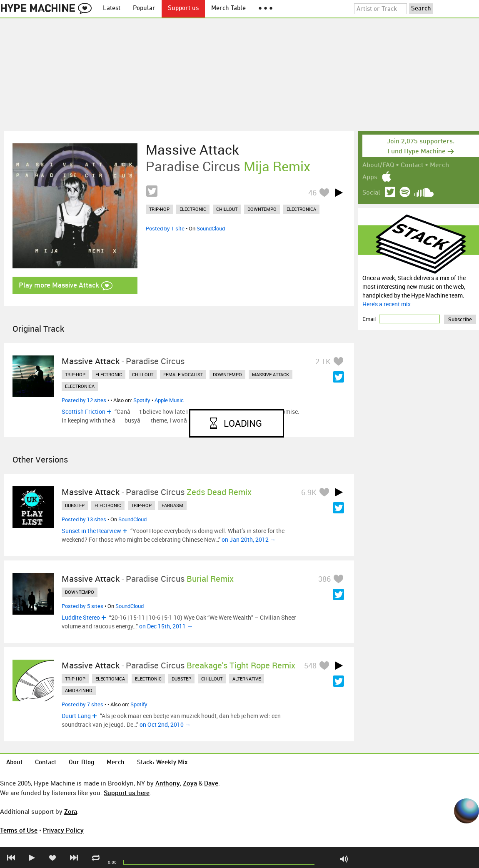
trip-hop (159, 209)
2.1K (323, 361)
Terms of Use (19, 830)
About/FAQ (378, 165)
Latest (112, 9)
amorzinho (79, 690)
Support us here (127, 793)
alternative (247, 679)
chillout (227, 209)
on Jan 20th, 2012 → (249, 539)
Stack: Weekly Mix (162, 763)
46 (312, 193)
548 (310, 665)
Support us (183, 9)
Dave (211, 783)
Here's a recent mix (387, 304)
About (14, 763)
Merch (439, 165)
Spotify (142, 400)
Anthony (168, 783)
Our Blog (81, 763)
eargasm (172, 505)
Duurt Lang (76, 716)
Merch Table (228, 9)
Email (370, 319)
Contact (412, 165)
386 (324, 579)
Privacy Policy (63, 830)
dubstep (75, 505)
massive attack (271, 374)
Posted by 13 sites (84, 519)
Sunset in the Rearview (91, 531)
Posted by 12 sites (84, 400)
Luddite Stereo (81, 617)
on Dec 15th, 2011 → (166, 626)
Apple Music (169, 400)
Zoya (190, 783)
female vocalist (183, 374)
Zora (71, 811)
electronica (301, 209)
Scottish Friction (84, 411)
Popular (144, 9)
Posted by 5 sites (82, 606)
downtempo (262, 209)
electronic (193, 209)
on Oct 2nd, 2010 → (165, 724)
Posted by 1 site (165, 228)
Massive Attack (192, 150)
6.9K (309, 492)
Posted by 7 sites (82, 704)
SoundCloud (211, 228)
